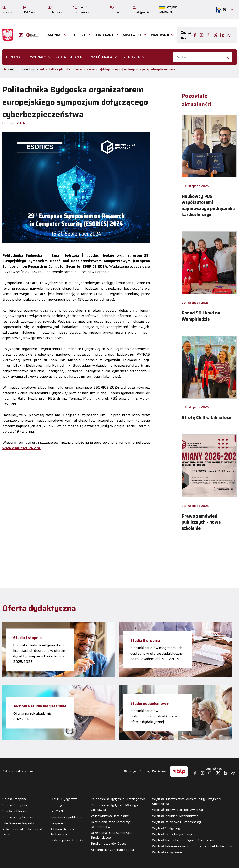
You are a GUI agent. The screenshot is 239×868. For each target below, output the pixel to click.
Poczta (7, 10)
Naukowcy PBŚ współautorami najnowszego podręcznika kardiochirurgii (208, 205)
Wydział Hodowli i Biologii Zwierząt (178, 810)
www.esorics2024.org (22, 448)
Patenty (56, 805)
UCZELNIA (13, 57)
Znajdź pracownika (81, 10)
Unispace (56, 823)
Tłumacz (116, 10)
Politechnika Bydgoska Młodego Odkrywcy (114, 807)
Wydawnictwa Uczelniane (110, 816)
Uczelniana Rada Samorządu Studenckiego (112, 835)
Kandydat (54, 35)
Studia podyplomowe (149, 703)
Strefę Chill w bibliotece (207, 418)
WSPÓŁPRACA (102, 57)
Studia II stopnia (145, 640)
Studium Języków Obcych (110, 844)
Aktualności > (30, 69)
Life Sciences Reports (18, 823)
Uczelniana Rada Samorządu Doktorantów (112, 824)
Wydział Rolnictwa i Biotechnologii (177, 822)
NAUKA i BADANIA (69, 57)
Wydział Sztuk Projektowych (173, 834)
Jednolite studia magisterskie (40, 706)
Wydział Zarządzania (167, 852)
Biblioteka (55, 10)
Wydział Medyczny (166, 828)
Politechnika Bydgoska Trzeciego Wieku (120, 799)
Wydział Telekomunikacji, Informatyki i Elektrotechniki (192, 846)
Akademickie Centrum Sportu (112, 850)
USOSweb (30, 10)
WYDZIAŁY (38, 57)
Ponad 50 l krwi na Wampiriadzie (201, 316)
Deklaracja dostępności (19, 771)
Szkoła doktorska (15, 811)
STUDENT (78, 35)
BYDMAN (56, 811)
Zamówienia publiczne (66, 817)
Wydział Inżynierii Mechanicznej (176, 816)
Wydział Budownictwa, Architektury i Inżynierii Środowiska (187, 801)
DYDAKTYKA (131, 57)
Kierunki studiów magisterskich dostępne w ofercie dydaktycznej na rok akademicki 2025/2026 (157, 653)
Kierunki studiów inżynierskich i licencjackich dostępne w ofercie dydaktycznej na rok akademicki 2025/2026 (39, 653)
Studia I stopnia (27, 638)
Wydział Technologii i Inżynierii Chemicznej (183, 840)
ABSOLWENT (132, 35)
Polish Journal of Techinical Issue (22, 832)
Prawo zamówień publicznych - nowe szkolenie (201, 522)
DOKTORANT (104, 35)
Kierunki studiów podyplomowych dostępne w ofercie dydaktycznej (154, 716)
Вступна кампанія (168, 10)
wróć (9, 69)
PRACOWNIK (160, 35)
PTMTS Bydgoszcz (63, 799)
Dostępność (141, 10)
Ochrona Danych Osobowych (62, 832)
